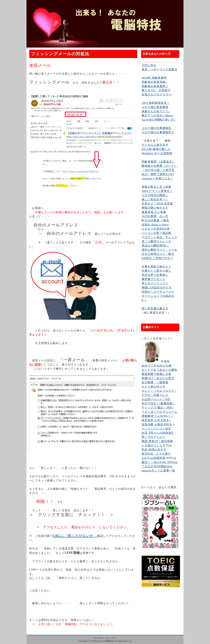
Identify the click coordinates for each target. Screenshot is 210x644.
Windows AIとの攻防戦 (157, 153)
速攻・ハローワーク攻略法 (159, 69)
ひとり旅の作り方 (153, 387)
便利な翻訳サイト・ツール (159, 250)
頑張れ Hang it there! (155, 225)
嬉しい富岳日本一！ (155, 199)
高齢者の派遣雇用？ (155, 86)
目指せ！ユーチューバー (158, 292)
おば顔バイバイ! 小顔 (156, 399)
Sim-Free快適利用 (153, 458)
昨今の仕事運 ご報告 (155, 220)
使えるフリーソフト (155, 283)
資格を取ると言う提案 (156, 187)
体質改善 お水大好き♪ (156, 420)
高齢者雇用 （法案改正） (158, 162)
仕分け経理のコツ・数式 (158, 254)
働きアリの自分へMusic (157, 115)
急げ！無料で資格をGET (158, 174)
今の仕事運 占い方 (155, 216)
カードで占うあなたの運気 (159, 370)
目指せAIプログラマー (157, 94)
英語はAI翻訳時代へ (155, 246)
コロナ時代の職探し (155, 195)
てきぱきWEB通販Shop (157, 466)
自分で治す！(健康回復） (158, 403)
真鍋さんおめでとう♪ (156, 111)
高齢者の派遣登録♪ (154, 82)
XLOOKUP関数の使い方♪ (159, 120)
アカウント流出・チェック (159, 237)
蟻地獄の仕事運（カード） (159, 166)
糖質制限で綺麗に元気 (156, 374)
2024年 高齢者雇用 (154, 78)
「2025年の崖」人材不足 (158, 170)
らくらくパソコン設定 (156, 429)
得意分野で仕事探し (155, 275)
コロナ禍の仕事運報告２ (158, 132)
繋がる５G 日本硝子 (156, 90)
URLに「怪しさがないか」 (75, 536)
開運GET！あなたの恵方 (158, 378)
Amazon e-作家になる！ (157, 178)
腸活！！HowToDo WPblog (160, 462)
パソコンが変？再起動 (156, 233)
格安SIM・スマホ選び (156, 454)
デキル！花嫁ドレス (155, 395)
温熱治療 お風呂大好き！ (158, 424)
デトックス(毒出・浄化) (158, 408)
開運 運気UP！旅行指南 (157, 441)
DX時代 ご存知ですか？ (158, 258)
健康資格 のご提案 (154, 212)
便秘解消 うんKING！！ (158, 416)
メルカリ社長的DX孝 (156, 229)
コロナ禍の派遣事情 (155, 107)
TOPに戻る (149, 65)
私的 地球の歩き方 (154, 450)
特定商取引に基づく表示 (105, 638)
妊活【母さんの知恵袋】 (158, 433)
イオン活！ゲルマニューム (159, 412)
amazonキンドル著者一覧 (158, 471)
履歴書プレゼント (153, 279)
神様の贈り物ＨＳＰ (155, 208)
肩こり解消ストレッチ (156, 241)
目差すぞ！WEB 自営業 (157, 204)
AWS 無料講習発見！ (156, 103)
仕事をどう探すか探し (156, 271)
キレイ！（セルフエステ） (159, 391)
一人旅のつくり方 (153, 445)
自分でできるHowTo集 (157, 366)
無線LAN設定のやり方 (157, 287)
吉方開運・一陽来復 (155, 382)
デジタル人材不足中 (155, 145)
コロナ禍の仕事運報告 (156, 128)
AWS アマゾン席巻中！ (157, 191)
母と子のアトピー (153, 437)
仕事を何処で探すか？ (156, 266)
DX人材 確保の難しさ (156, 149)
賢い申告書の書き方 (155, 308)
